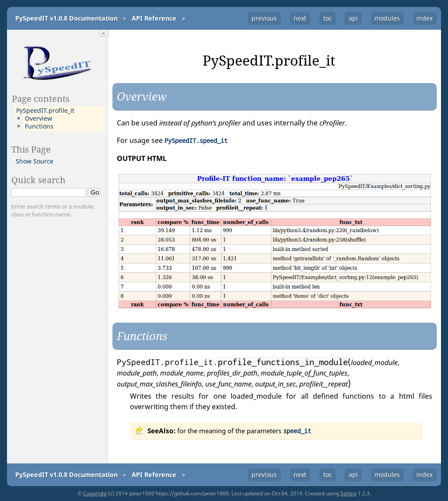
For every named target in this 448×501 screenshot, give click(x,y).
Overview (38, 118)
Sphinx (348, 493)
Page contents (41, 98)
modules (387, 18)
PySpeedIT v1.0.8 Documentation (66, 18)
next (300, 18)
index (425, 18)
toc (328, 18)
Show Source (35, 161)
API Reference (154, 18)
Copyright (95, 493)
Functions (39, 126)
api (353, 18)
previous (264, 18)
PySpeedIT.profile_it (45, 111)
